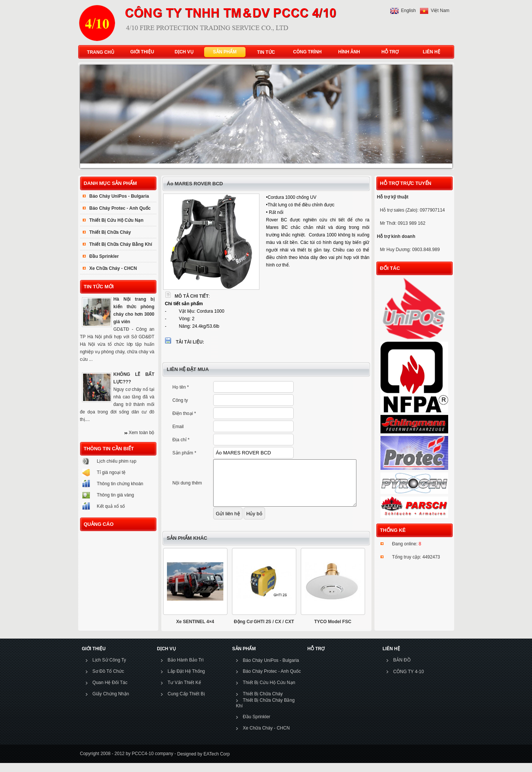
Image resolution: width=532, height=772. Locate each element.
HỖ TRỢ (389, 52)
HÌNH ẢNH (348, 52)
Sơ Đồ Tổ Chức (108, 680)
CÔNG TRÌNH (308, 52)
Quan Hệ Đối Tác (110, 692)
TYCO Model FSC (333, 631)
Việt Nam (440, 11)
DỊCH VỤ (183, 52)
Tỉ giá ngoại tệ (111, 472)
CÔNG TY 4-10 (409, 681)
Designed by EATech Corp (203, 763)
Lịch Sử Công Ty (109, 669)
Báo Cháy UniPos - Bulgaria (119, 196)
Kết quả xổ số (111, 506)
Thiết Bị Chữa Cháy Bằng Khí (121, 244)
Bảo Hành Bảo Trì (186, 669)
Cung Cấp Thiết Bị (186, 703)
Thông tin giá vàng (116, 495)
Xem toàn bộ (141, 433)
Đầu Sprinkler (104, 256)
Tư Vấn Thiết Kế (184, 692)
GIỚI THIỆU (141, 52)
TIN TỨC (266, 52)
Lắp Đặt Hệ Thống (186, 680)
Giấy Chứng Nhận (111, 703)
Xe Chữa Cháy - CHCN (113, 268)
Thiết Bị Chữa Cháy (110, 232)
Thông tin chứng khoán (120, 484)
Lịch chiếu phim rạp (117, 461)
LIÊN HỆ (430, 52)
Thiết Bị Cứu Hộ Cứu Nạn (117, 220)
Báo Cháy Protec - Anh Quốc (120, 208)
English (408, 11)
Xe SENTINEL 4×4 (195, 631)
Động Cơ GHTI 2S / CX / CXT (264, 631)
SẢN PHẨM (223, 52)
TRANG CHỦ (100, 52)
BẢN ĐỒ (402, 669)
